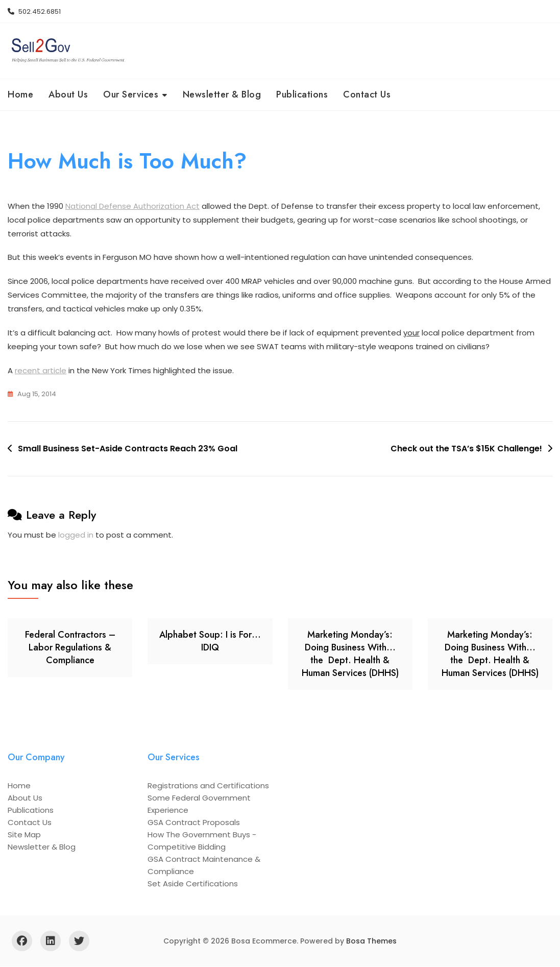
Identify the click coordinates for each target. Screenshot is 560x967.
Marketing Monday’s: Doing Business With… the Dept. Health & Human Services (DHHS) (350, 655)
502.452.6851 (34, 11)
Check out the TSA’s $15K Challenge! (466, 450)
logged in (76, 535)
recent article (41, 371)
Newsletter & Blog (222, 94)
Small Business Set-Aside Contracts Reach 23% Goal (128, 450)
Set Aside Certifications (193, 884)
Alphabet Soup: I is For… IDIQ (210, 642)
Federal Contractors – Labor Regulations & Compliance (70, 648)
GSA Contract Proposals (194, 823)
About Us (68, 94)
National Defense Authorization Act (132, 207)
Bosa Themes (371, 941)
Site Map (24, 835)
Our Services (131, 94)
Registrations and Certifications (208, 786)
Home (20, 94)
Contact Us (367, 94)
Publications (302, 94)
